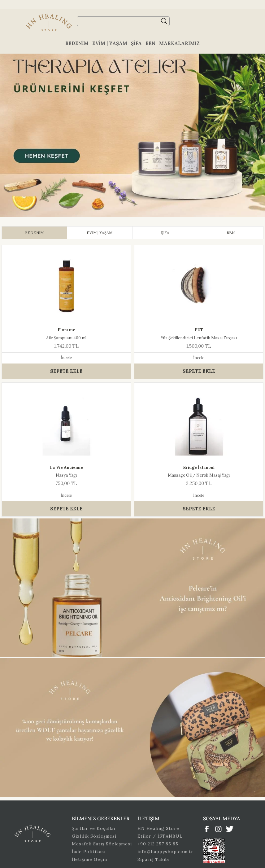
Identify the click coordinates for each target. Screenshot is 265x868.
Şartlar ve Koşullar (94, 828)
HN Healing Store (158, 828)
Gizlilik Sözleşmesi (94, 836)
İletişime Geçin (89, 859)
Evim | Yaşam (110, 43)
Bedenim (77, 43)
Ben (150, 43)
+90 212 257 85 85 (158, 844)
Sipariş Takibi (154, 859)
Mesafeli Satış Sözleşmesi (102, 844)
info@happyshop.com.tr (165, 852)
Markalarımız (179, 43)
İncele (66, 358)
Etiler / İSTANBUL (160, 836)
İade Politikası (89, 852)
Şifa (136, 43)
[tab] (34, 233)
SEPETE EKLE (66, 371)
